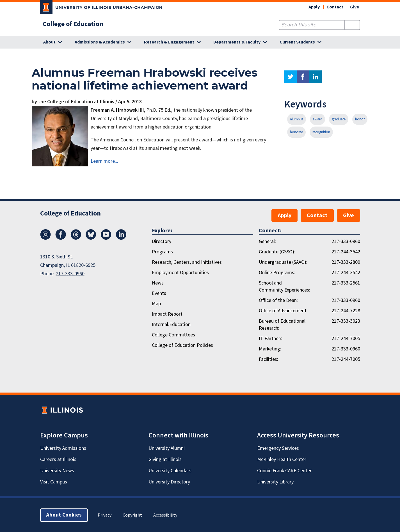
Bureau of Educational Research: (282, 325)
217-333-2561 (346, 283)
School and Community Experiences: (284, 286)
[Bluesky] (91, 238)
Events (159, 293)
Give (355, 7)
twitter (291, 77)
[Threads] (76, 238)
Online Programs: (277, 273)
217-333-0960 (70, 274)
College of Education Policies (182, 345)
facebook (303, 77)
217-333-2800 (346, 262)
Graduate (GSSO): (277, 252)
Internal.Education (171, 325)
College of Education (73, 24)
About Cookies (64, 515)
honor (360, 119)
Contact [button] (335, 7)
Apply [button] (314, 7)
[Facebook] (61, 238)
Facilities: (268, 359)
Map (156, 304)
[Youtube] (106, 238)
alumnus (297, 119)
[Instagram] (45, 238)
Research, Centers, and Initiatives (187, 262)
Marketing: (270, 349)
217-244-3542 (346, 252)
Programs (162, 252)
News (158, 283)
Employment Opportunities (180, 273)
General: (267, 241)
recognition (321, 132)
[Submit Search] (352, 25)
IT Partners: (271, 339)
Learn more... (104, 161)
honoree (296, 132)
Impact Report (167, 314)
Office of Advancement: (283, 311)
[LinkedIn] (121, 238)
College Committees (173, 335)
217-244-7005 (346, 339)
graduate (339, 119)
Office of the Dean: (278, 300)
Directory (162, 241)
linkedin (315, 77)
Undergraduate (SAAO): (283, 262)
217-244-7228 (346, 311)
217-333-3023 (346, 321)
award (317, 119)
